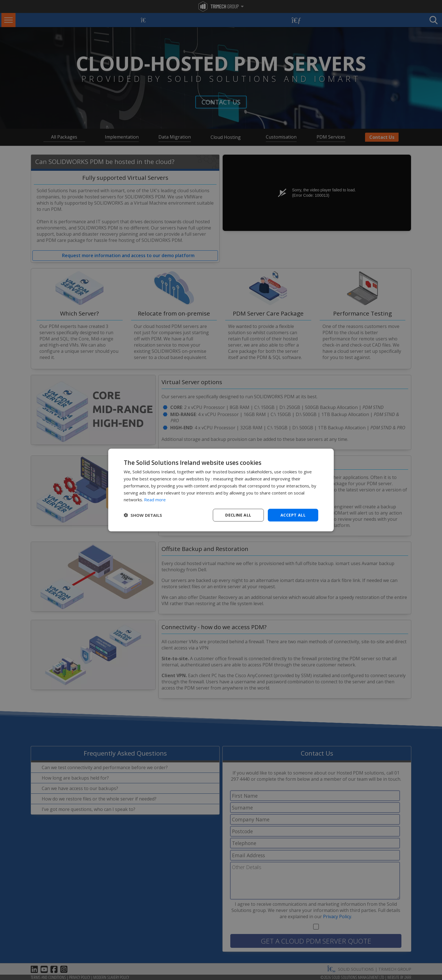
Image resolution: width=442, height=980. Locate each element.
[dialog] (221, 490)
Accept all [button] (293, 515)
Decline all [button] (238, 515)
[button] (143, 515)
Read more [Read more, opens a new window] (155, 500)
